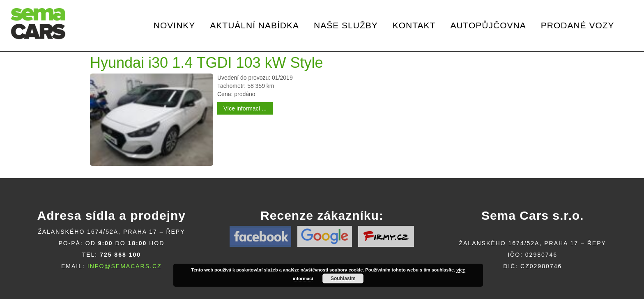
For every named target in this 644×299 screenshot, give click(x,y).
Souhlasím (343, 278)
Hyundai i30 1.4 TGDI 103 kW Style (207, 63)
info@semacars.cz (125, 266)
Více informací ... (245, 108)
